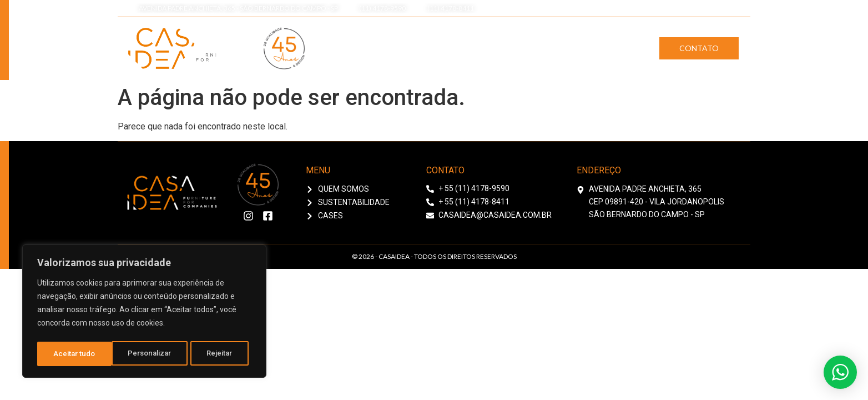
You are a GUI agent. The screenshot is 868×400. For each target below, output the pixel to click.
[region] (144, 313)
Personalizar (75, 354)
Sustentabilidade (547, 48)
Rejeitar (146, 354)
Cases (619, 48)
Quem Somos (460, 48)
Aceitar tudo (215, 354)
